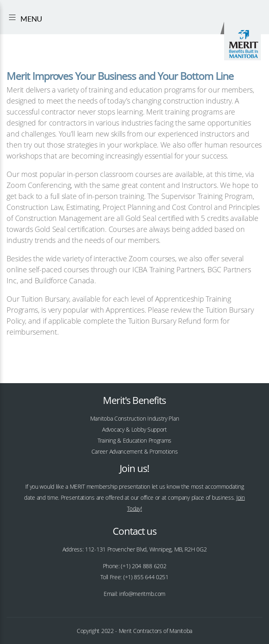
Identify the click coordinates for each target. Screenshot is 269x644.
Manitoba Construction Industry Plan (135, 418)
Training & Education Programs (134, 440)
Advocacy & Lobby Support (134, 429)
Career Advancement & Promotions (135, 451)
